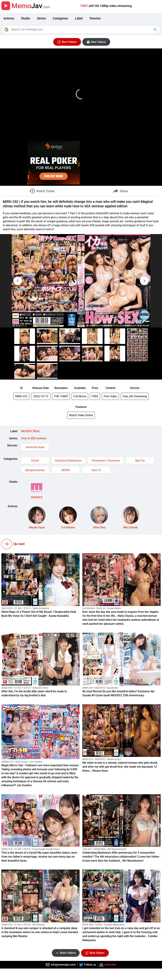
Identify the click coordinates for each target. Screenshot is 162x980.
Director (95, 18)
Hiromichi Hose (35, 447)
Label (79, 18)
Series (41, 18)
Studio (25, 18)
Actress (9, 18)
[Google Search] (156, 30)
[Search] (81, 30)
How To (96, 470)
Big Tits (140, 461)
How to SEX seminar (34, 438)
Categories (60, 18)
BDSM (66, 470)
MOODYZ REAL (31, 431)
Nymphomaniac (35, 470)
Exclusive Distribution (68, 461)
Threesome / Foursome (106, 461)
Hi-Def (35, 461)
